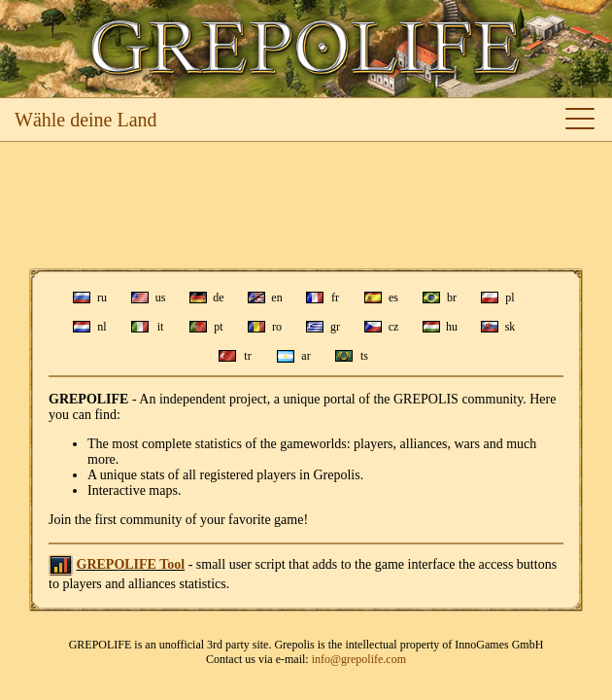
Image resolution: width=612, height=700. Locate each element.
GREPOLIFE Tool (131, 564)
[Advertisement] (306, 205)
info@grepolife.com (359, 659)
